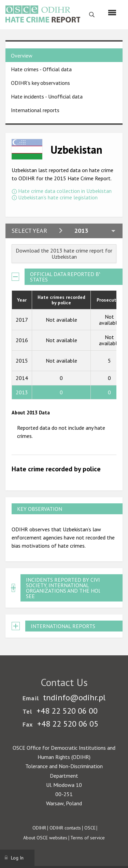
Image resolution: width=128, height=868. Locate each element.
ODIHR (39, 828)
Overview (22, 56)
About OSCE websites (45, 838)
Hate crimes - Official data (41, 69)
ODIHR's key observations (40, 83)
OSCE (90, 828)
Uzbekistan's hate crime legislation (58, 197)
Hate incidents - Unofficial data (47, 96)
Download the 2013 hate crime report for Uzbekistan (64, 254)
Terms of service (88, 838)
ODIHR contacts (65, 828)
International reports (35, 110)
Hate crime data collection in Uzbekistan (65, 191)
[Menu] (112, 13)
